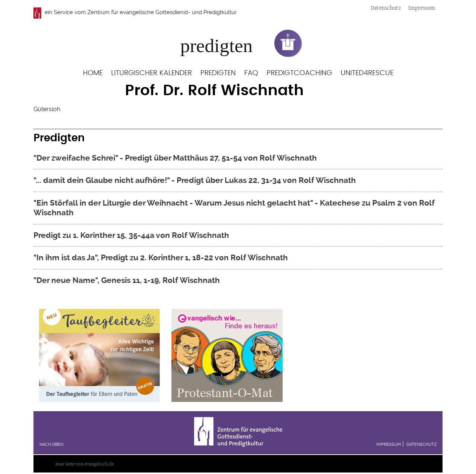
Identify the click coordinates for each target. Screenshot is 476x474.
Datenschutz (386, 8)
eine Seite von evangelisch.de (85, 464)
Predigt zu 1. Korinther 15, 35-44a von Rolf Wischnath (131, 235)
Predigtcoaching (299, 73)
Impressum (422, 8)
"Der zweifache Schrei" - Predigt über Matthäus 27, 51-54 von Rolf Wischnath (175, 158)
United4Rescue (367, 73)
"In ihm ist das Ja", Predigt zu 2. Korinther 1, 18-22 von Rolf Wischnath (161, 257)
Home (93, 73)
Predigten (218, 73)
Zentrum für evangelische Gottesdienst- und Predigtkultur (162, 12)
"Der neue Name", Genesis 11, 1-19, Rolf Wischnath (127, 280)
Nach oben (51, 444)
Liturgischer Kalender (152, 73)
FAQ (251, 73)
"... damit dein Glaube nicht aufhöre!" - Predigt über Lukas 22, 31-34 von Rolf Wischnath (195, 180)
